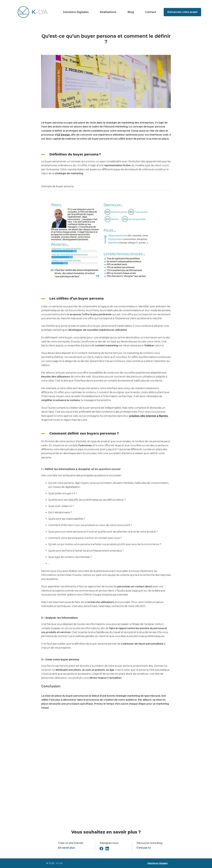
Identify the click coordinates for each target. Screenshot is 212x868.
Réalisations (108, 12)
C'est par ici (144, 848)
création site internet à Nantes (148, 416)
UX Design (63, 135)
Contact (151, 12)
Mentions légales (158, 863)
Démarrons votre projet (182, 12)
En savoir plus (67, 848)
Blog (131, 12)
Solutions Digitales (76, 12)
